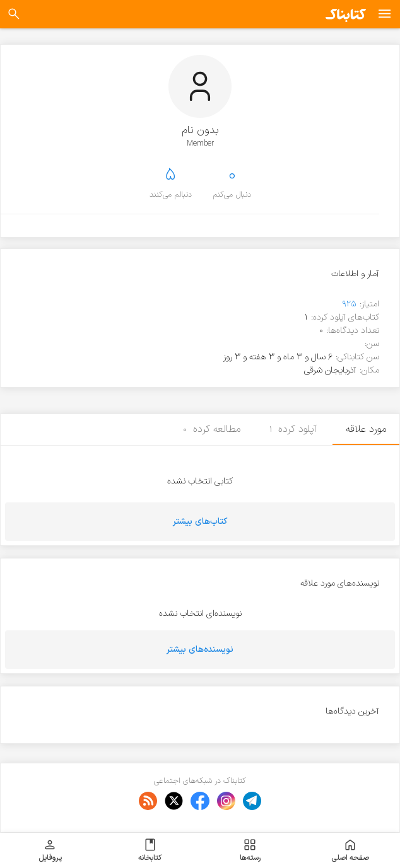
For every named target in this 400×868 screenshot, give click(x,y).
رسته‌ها (250, 850)
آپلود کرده (293, 429)
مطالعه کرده (212, 429)
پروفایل (50, 850)
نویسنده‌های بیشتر (200, 650)
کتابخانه (150, 850)
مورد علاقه (366, 429)
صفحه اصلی (350, 850)
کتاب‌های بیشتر (200, 522)
